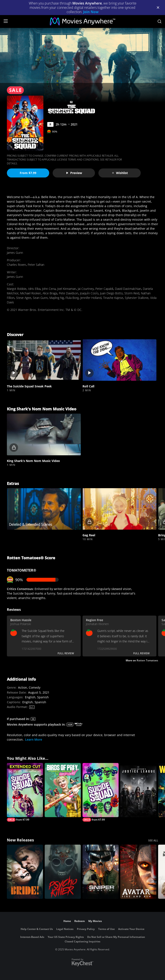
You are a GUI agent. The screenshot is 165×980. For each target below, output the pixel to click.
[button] (44, 360)
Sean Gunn (40, 298)
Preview (74, 173)
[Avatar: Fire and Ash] (138, 872)
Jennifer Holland (91, 298)
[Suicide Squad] (101, 792)
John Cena (49, 289)
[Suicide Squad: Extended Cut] (25, 792)
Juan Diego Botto (111, 293)
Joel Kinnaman (67, 289)
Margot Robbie (17, 289)
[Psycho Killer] (63, 872)
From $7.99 (28, 173)
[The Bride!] (25, 872)
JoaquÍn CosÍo (89, 293)
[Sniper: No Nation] (101, 872)
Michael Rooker (31, 293)
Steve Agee (24, 298)
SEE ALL (153, 840)
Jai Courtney (86, 289)
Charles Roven (16, 265)
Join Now (91, 12)
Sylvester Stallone (137, 298)
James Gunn (15, 253)
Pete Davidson (69, 293)
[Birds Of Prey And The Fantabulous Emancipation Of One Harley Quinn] (63, 790)
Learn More (34, 739)
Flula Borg (72, 298)
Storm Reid (132, 293)
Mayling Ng (57, 298)
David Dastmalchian (128, 289)
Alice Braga (50, 293)
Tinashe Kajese (113, 298)
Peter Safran (36, 265)
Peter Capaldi (104, 289)
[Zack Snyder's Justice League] (138, 790)
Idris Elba (34, 289)
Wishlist (120, 173)
